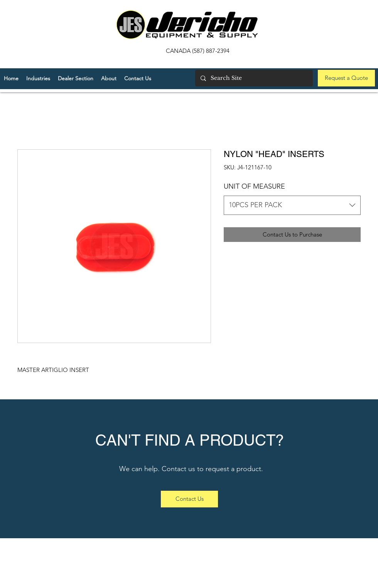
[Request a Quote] (346, 78)
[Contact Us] (189, 499)
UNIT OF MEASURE (254, 186)
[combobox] (292, 205)
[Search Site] (254, 78)
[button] (76, 78)
